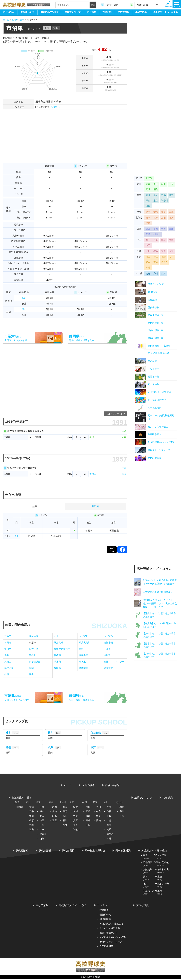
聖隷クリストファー (114, 662)
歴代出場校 (68, 851)
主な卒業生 (141, 13)
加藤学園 (34, 636)
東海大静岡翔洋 (62, 649)
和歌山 (157, 235)
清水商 (57, 662)
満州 (156, 274)
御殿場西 (108, 643)
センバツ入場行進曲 (110, 929)
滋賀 (148, 230)
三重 (171, 213)
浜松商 (57, 655)
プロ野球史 (142, 906)
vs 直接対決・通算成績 (154, 851)
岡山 (24, 309)
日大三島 (34, 649)
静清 (7, 674)
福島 (156, 190)
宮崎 (156, 263)
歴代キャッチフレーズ (111, 943)
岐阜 (163, 213)
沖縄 (148, 268)
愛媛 (163, 252)
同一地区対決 (123, 851)
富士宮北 (83, 636)
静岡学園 (83, 668)
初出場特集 (105, 920)
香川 (148, 252)
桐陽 (81, 649)
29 (17, 536)
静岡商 (57, 668)
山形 (171, 185)
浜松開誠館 (35, 662)
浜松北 (33, 655)
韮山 (31, 674)
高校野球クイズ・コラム (165, 13)
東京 (156, 201)
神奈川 (165, 201)
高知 (171, 252)
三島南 (8, 636)
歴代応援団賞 (106, 947)
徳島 (156, 252)
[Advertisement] (65, 143)
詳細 (124, 431)
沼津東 (107, 649)
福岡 (148, 258)
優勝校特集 (105, 915)
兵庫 (171, 230)
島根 (171, 241)
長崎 (163, 258)
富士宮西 (108, 636)
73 (74, 531)
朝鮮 (148, 274)
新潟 (148, 219)
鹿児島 (165, 263)
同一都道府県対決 (95, 851)
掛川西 (8, 649)
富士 (56, 636)
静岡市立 (108, 668)
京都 (156, 230)
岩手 (156, 185)
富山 (163, 219)
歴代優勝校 (123, 13)
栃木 (156, 196)
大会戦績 (92, 13)
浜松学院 (83, 655)
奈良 (148, 235)
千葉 (148, 201)
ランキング (73, 13)
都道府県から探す (50, 13)
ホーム (68, 786)
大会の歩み (9, 13)
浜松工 (107, 655)
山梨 (148, 207)
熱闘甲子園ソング (109, 934)
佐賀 (156, 258)
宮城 (148, 190)
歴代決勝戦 (45, 851)
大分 (171, 258)
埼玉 (171, 196)
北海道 (149, 179)
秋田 (163, 185)
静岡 (31, 668)
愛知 (156, 213)
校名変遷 (104, 911)
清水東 (82, 662)
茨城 (148, 196)
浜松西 (8, 662)
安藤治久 (55, 107)
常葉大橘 (59, 643)
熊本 (148, 263)
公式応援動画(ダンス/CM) (113, 938)
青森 (148, 185)
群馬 (163, 196)
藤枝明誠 (9, 668)
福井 (148, 224)
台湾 (163, 274)
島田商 (8, 643)
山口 (148, 246)
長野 (156, 219)
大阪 (163, 230)
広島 (156, 241)
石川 (24, 298)
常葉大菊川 (85, 643)
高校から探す (28, 13)
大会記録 (107, 13)
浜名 (7, 655)
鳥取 (163, 241)
